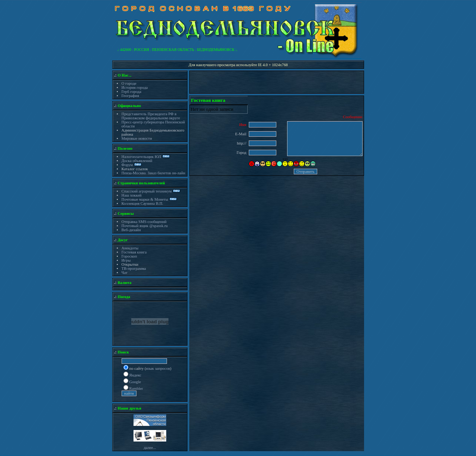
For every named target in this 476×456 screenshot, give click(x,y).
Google (135, 382)
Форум (128, 165)
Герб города (131, 92)
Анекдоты (130, 248)
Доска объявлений (137, 161)
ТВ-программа (134, 269)
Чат (125, 273)
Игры (126, 260)
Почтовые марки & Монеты (145, 199)
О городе (129, 83)
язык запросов (158, 368)
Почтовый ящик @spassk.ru (145, 226)
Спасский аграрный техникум (147, 191)
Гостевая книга (134, 252)
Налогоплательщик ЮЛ (141, 157)
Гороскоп (129, 256)
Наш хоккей (132, 195)
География (130, 96)
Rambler (136, 389)
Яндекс (136, 375)
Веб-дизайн (131, 230)
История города (135, 88)
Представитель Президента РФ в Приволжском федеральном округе (151, 116)
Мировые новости (137, 138)
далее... (150, 448)
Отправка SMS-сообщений (144, 222)
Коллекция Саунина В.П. (143, 203)
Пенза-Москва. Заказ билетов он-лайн (154, 173)
